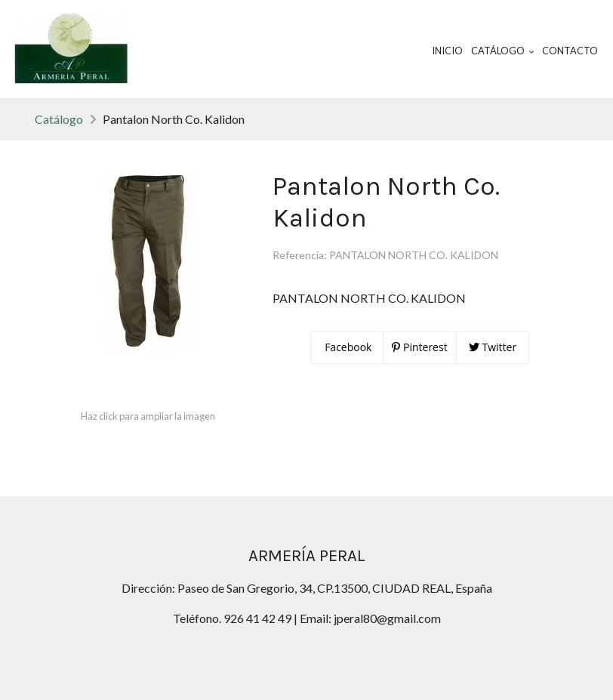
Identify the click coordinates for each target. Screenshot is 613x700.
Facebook (347, 347)
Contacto (570, 51)
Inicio (447, 51)
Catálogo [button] (503, 51)
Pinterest (419, 347)
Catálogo (59, 119)
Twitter (493, 347)
